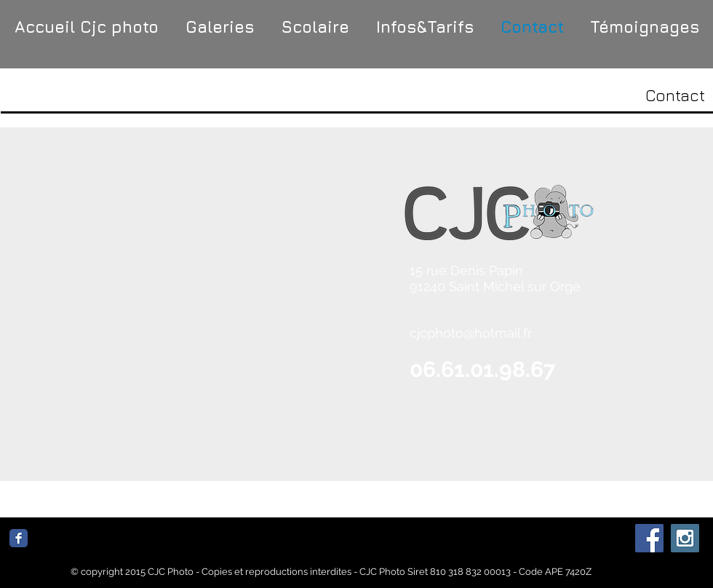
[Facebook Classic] (19, 538)
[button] (220, 27)
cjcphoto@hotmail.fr (471, 333)
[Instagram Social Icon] (685, 538)
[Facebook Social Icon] (649, 538)
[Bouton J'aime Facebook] (122, 544)
